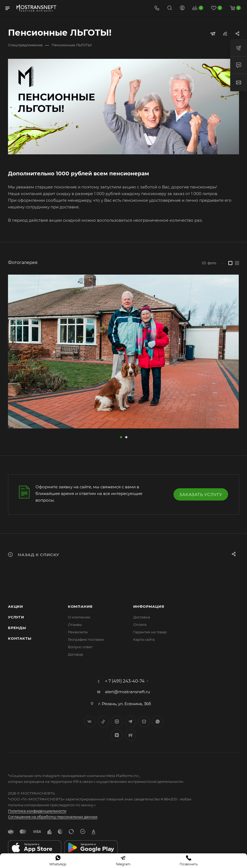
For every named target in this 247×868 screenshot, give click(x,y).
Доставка (142, 617)
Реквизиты (78, 632)
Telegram (130, 722)
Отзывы (75, 625)
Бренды (17, 628)
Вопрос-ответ (80, 647)
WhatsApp (158, 722)
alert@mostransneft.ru (127, 692)
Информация (149, 606)
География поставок (86, 639)
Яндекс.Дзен (117, 735)
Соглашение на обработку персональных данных (53, 817)
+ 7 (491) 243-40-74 (125, 681)
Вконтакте (90, 722)
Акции (16, 606)
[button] (121, 437)
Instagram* (117, 722)
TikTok (130, 735)
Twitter (103, 722)
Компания (80, 606)
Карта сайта (144, 639)
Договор (76, 654)
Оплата (140, 625)
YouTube (144, 722)
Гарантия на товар (150, 632)
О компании (79, 617)
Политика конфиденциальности (37, 811)
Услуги (16, 617)
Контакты (20, 638)
